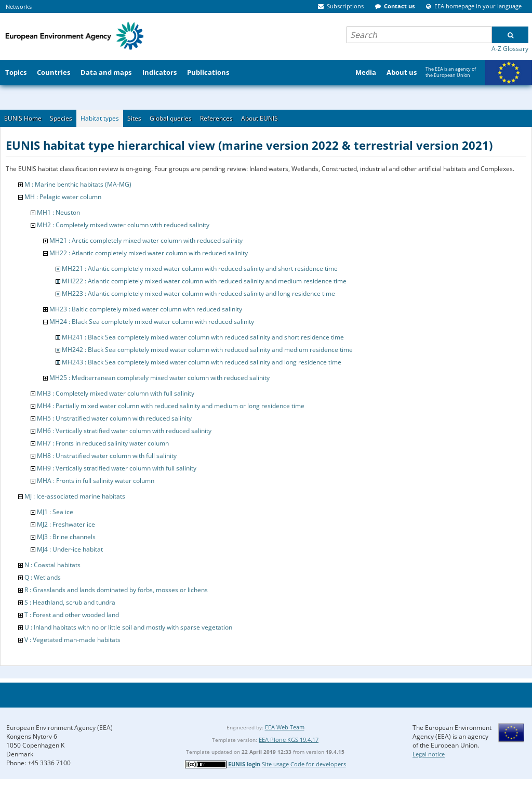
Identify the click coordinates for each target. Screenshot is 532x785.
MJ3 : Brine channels (66, 537)
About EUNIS (260, 118)
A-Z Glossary (510, 49)
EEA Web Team (285, 727)
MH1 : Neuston (58, 212)
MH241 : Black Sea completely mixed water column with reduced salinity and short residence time (203, 337)
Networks (19, 6)
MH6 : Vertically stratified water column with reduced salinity (124, 431)
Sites (134, 118)
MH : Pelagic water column (63, 197)
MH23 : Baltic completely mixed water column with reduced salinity (146, 309)
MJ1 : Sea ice (55, 512)
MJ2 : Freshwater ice (66, 524)
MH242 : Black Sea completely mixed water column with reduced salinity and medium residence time (207, 350)
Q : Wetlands (43, 577)
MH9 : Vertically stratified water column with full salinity (117, 468)
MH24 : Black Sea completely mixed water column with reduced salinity (152, 322)
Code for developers (318, 764)
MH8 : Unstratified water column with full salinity (107, 456)
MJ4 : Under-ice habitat (70, 549)
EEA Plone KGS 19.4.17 (289, 740)
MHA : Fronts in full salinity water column (96, 481)
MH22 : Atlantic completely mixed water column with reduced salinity (149, 253)
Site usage (275, 764)
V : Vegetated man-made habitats (72, 640)
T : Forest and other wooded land (72, 615)
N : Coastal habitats (52, 565)
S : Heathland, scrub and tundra (70, 602)
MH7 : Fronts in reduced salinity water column (103, 443)
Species (61, 118)
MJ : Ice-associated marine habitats (75, 496)
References (216, 118)
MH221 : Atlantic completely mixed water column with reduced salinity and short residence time (200, 269)
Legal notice (429, 754)
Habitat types (100, 118)
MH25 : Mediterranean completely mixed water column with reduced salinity (159, 378)
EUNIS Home (23, 118)
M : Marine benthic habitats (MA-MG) (78, 184)
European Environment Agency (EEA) (59, 728)
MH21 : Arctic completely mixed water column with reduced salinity (146, 240)
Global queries (171, 118)
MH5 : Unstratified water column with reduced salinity (114, 418)
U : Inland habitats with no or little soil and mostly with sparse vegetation (128, 627)
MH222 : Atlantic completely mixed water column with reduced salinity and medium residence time (204, 281)
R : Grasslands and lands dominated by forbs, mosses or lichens (116, 590)
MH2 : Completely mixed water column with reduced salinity (123, 225)
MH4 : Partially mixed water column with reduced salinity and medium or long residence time (171, 406)
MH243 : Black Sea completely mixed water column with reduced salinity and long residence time (202, 362)
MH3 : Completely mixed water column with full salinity (116, 393)
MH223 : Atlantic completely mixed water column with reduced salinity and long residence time (198, 293)
